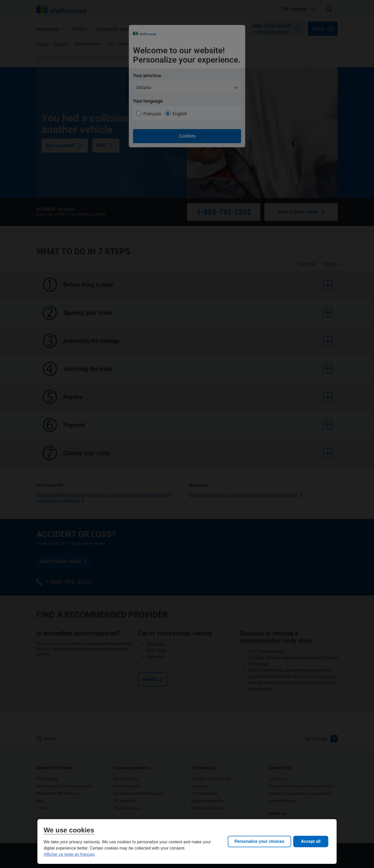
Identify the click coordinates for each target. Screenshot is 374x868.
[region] (187, 842)
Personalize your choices (259, 841)
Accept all (311, 841)
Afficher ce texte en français (69, 854)
